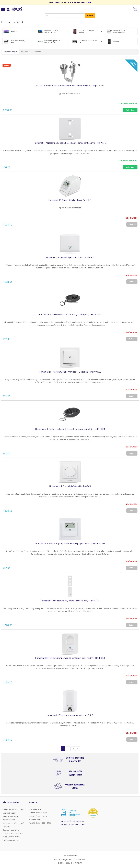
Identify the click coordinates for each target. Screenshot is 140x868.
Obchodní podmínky (11, 830)
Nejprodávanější (10, 52)
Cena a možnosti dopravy (13, 809)
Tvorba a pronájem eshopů (64, 859)
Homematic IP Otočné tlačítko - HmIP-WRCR (70, 486)
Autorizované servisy (11, 816)
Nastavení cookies (70, 856)
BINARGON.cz (81, 859)
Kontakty (6, 827)
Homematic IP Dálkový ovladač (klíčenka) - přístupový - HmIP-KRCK (70, 315)
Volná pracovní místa (11, 837)
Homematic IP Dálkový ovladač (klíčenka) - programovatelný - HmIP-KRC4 (70, 429)
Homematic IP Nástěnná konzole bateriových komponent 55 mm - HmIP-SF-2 (70, 143)
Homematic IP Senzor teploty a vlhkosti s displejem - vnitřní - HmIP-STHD (70, 543)
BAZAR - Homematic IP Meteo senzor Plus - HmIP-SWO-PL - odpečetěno (70, 86)
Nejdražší (38, 52)
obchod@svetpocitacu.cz (74, 821)
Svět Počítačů (17, 9)
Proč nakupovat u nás (11, 840)
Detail (131, 224)
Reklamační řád (9, 820)
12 (73, 749)
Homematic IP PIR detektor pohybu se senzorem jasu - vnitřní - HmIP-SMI (70, 658)
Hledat (90, 16)
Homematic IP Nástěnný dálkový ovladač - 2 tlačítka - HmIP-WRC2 (70, 372)
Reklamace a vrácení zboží (13, 823)
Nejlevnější (26, 52)
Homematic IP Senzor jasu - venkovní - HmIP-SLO (70, 715)
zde (90, 2)
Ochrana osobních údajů (13, 833)
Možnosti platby (9, 813)
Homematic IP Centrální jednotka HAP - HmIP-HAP (70, 257)
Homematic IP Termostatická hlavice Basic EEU (70, 200)
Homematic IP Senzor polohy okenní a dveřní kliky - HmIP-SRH (70, 601)
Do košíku (130, 110)
